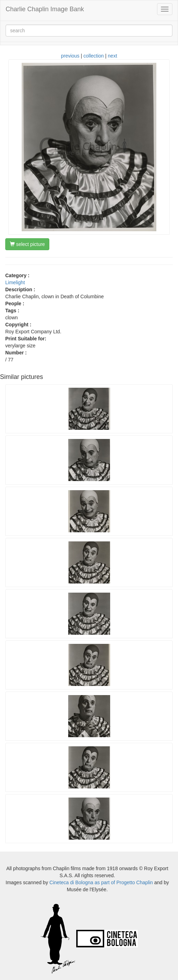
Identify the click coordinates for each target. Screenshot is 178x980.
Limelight (15, 282)
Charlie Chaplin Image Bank (45, 9)
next (112, 56)
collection (94, 56)
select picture (27, 244)
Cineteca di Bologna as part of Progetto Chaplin (101, 882)
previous (70, 56)
